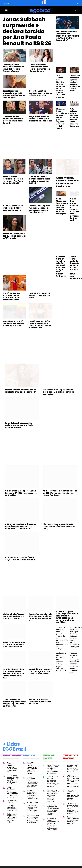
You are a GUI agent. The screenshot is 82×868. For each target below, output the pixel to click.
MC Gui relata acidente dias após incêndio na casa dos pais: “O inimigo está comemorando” (74, 267)
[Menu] (6, 10)
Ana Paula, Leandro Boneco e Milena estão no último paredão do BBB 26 (40, 180)
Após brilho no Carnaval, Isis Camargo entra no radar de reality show (40, 671)
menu (7, 3)
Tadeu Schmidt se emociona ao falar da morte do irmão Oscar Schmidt (13, 120)
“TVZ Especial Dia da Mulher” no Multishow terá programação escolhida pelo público (73, 808)
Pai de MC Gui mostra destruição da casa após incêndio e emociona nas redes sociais (13, 805)
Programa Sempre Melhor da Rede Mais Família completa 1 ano (73, 821)
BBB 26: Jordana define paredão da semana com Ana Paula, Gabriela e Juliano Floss (40, 324)
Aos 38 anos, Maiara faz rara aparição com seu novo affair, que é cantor (13, 780)
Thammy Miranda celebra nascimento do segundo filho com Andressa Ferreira (13, 68)
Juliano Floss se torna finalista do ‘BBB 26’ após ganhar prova (13, 208)
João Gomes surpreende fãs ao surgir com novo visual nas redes (20, 558)
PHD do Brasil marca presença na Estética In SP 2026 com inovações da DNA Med (74, 210)
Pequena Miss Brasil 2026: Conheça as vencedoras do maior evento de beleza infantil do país (74, 663)
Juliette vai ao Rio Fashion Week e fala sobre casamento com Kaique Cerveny (40, 68)
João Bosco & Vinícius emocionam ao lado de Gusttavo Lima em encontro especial (53, 782)
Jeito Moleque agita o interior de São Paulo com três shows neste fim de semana (74, 118)
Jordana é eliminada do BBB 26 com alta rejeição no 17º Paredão (14, 236)
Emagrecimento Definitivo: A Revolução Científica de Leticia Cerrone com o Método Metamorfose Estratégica (75, 637)
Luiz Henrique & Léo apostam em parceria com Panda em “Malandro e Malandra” (68, 36)
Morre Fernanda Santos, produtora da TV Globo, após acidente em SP (14, 644)
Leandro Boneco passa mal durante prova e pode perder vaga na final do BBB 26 (39, 209)
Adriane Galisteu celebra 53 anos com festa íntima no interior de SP (67, 182)
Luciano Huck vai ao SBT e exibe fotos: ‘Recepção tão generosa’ (73, 768)
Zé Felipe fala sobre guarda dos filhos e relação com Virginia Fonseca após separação (33, 807)
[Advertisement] (28, 142)
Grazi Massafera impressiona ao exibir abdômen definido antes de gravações (14, 94)
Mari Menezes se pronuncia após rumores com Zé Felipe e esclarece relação (59, 526)
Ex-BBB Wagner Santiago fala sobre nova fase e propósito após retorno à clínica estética (67, 617)
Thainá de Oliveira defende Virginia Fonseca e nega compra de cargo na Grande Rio (14, 703)
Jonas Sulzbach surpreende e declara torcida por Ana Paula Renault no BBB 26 (27, 32)
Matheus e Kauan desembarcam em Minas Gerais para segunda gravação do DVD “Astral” (61, 119)
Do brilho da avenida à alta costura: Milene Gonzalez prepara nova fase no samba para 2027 (14, 674)
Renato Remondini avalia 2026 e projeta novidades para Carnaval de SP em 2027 (41, 617)
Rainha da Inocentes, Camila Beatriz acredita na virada (40, 702)
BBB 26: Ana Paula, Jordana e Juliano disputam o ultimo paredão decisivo (11, 296)
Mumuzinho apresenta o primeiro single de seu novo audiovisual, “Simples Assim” (75, 83)
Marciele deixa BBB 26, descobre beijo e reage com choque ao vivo (13, 323)
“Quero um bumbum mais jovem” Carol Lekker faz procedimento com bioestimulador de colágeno (61, 638)
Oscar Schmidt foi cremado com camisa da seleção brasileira (41, 93)
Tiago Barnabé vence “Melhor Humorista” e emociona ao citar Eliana (40, 119)
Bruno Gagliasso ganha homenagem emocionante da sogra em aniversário (12, 792)
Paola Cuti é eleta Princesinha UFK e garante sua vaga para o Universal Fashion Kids (61, 662)
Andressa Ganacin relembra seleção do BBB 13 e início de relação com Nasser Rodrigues (61, 266)
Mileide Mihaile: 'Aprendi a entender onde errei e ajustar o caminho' (14, 616)
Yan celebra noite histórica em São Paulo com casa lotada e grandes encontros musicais (61, 86)
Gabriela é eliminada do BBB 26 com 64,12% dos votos (40, 295)
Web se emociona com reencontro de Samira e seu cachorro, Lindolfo (73, 795)
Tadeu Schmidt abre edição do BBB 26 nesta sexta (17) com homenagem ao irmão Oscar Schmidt (73, 781)
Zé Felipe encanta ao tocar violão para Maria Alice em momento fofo (33, 794)
